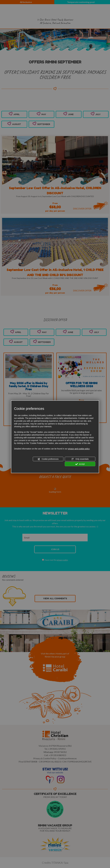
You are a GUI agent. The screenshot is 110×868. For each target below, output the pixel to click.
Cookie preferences (48, 459)
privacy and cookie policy (79, 449)
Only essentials (80, 459)
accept (80, 464)
